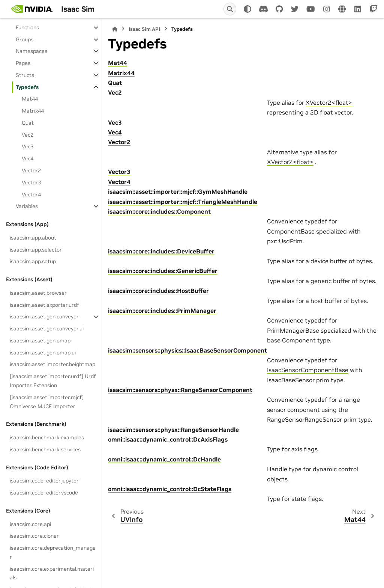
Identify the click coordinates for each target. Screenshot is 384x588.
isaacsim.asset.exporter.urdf (44, 305)
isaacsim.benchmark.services (45, 449)
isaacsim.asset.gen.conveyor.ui (47, 329)
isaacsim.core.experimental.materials (52, 573)
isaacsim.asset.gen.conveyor (44, 317)
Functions (27, 27)
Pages (23, 63)
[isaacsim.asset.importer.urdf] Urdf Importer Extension (53, 381)
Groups (25, 39)
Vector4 (31, 194)
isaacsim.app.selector (36, 250)
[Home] (115, 29)
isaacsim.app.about (33, 238)
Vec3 (28, 146)
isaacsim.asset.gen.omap (40, 341)
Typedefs (27, 87)
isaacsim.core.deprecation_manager (53, 552)
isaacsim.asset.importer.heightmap (52, 364)
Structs (25, 75)
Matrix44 (33, 111)
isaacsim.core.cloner (34, 536)
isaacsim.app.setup (33, 261)
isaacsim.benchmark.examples (47, 437)
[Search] (230, 9)
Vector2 (31, 170)
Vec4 (28, 158)
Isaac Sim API (144, 29)
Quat (28, 123)
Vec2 (28, 135)
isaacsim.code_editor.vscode (44, 493)
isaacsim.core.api (30, 524)
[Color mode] (247, 9)
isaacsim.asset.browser (38, 293)
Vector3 (31, 182)
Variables (27, 206)
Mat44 (30, 99)
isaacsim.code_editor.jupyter (44, 481)
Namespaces (31, 51)
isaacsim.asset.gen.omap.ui (43, 353)
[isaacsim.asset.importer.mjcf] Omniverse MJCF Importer (47, 402)
